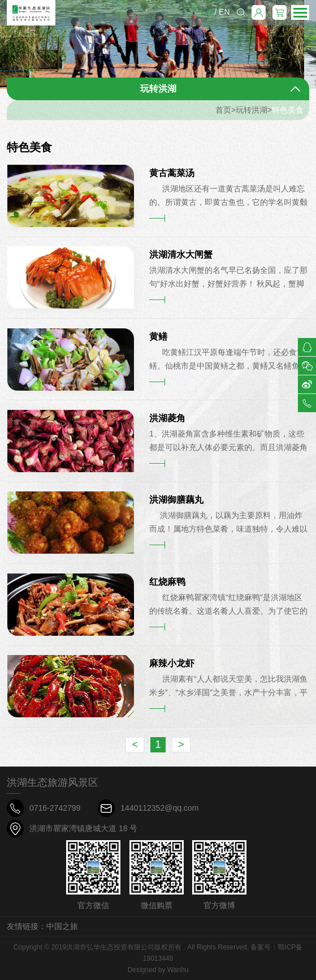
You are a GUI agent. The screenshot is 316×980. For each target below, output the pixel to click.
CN (206, 12)
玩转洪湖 (252, 110)
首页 (223, 110)
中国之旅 (62, 926)
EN (224, 12)
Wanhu (178, 970)
